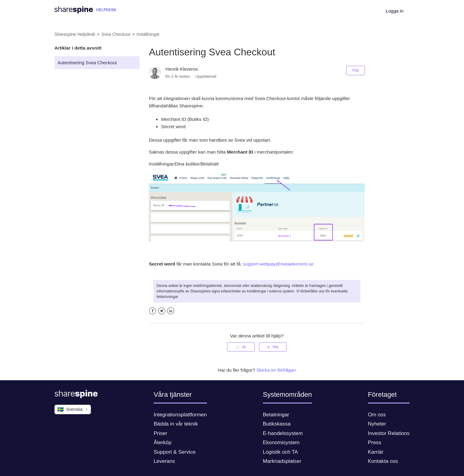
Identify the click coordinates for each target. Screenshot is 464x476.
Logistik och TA (281, 452)
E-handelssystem (283, 433)
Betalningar (276, 415)
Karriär (376, 452)
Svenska (73, 410)
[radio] (241, 347)
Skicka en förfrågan (276, 370)
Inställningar (148, 34)
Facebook (153, 311)
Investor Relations (389, 433)
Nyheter (377, 424)
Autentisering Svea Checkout (87, 63)
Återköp (163, 443)
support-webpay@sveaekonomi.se (278, 264)
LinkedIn (171, 311)
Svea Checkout (116, 34)
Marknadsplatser (282, 461)
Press (374, 443)
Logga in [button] (395, 11)
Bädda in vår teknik (176, 424)
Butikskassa (277, 424)
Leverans (164, 461)
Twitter (162, 311)
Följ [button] (355, 70)
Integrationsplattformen (180, 415)
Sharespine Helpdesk (75, 34)
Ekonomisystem (281, 443)
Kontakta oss (383, 461)
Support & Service (175, 452)
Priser (160, 433)
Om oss (377, 415)
